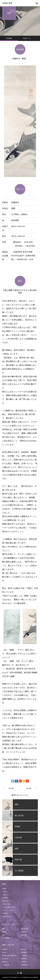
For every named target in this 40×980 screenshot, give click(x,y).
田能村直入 (25, 965)
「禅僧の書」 (6, 965)
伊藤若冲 (5, 949)
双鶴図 (4, 932)
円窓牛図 (24, 932)
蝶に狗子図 (25, 929)
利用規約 (5, 913)
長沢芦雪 (24, 949)
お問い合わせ (6, 916)
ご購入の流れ (6, 904)
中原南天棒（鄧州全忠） (10, 956)
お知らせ (5, 892)
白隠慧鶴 (24, 959)
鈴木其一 (5, 952)
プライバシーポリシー (9, 910)
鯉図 (4, 935)
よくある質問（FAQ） (9, 907)
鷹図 (4, 929)
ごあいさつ (6, 895)
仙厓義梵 (5, 959)
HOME (4, 889)
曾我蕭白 (24, 952)
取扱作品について (8, 901)
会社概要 (5, 898)
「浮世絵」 (25, 956)
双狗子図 (24, 935)
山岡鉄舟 (24, 962)
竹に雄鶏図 (6, 938)
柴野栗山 (5, 962)
